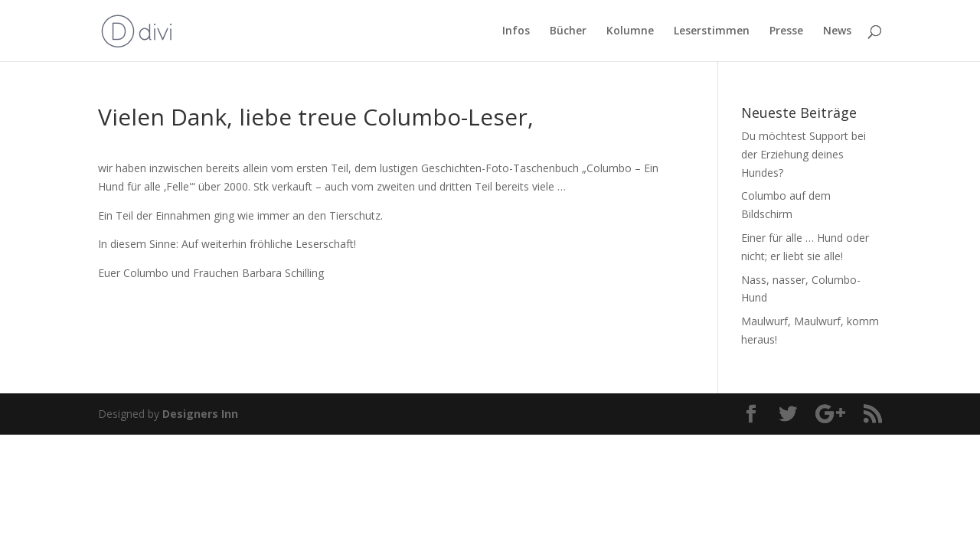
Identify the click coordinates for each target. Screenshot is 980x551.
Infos (516, 31)
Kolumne (630, 31)
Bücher (568, 31)
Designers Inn (200, 414)
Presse (786, 31)
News (837, 31)
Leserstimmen (712, 31)
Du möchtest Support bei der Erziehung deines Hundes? (804, 154)
